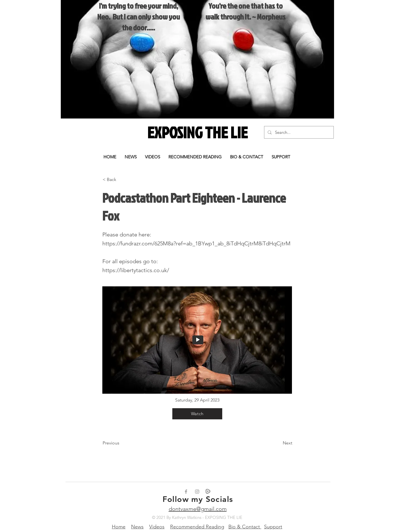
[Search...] (298, 132)
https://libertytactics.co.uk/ (136, 270)
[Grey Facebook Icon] (186, 492)
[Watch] (197, 414)
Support (273, 527)
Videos (157, 527)
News (137, 527)
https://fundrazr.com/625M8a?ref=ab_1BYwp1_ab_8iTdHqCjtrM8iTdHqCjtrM (196, 243)
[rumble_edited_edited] (208, 492)
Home (119, 527)
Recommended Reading (197, 527)
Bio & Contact (245, 527)
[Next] (278, 443)
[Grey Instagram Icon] (197, 492)
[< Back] (121, 180)
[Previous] (121, 443)
